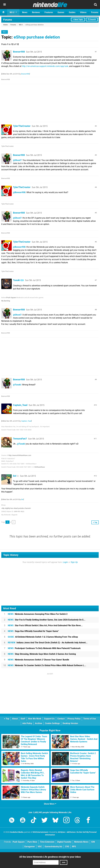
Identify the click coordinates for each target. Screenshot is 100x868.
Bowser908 (19, 52)
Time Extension (47, 842)
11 (96, 439)
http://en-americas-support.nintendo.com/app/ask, (45, 66)
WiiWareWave (40, 467)
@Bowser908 (19, 192)
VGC (40, 847)
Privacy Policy (74, 719)
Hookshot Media (17, 832)
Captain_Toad (20, 405)
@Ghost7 (17, 160)
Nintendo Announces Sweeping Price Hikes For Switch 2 (38, 614)
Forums (8, 20)
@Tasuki (17, 385)
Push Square (11, 298)
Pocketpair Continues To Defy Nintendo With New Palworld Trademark (44, 648)
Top (7, 719)
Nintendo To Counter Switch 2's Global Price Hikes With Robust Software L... (47, 665)
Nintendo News (81, 842)
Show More (50, 804)
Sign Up (74, 562)
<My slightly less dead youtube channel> (16, 508)
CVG (67, 847)
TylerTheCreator (22, 126)
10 (96, 405)
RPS (74, 847)
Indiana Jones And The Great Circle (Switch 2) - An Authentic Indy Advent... (48, 643)
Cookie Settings (52, 723)
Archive (39, 723)
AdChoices (71, 832)
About (15, 719)
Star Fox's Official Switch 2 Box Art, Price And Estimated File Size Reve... (45, 625)
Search (92, 20)
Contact (61, 719)
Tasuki (17, 280)
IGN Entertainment (40, 832)
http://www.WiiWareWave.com (20, 455)
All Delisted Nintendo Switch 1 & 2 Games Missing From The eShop (43, 637)
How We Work (35, 719)
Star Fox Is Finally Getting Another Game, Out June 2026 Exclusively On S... (47, 620)
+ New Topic (78, 20)
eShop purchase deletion (37, 37)
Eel (15, 476)
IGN (93, 842)
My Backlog (6, 301)
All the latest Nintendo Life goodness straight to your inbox (50, 857)
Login (65, 562)
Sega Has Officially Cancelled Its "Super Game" (33, 631)
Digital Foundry (64, 842)
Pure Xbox (32, 842)
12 (96, 476)
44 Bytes (62, 832)
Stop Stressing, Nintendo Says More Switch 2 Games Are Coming (42, 654)
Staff (23, 719)
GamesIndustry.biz (53, 847)
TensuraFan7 (20, 439)
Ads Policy (27, 723)
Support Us (49, 719)
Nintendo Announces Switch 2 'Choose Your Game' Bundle (38, 660)
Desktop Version (70, 723)
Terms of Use (90, 719)
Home (5, 25)
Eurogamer (30, 847)
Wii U (21, 25)
